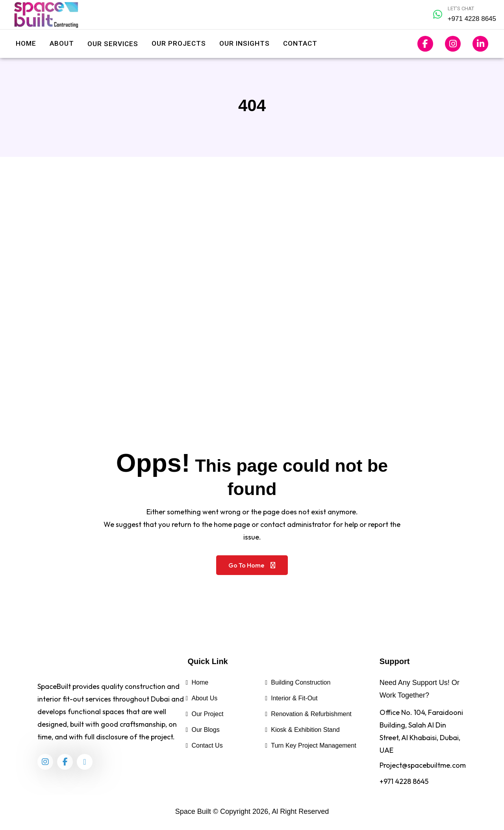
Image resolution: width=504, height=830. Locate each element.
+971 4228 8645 (404, 781)
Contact (300, 43)
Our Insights (245, 43)
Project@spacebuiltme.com (423, 765)
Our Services (113, 44)
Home (26, 43)
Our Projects (179, 43)
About (62, 43)
